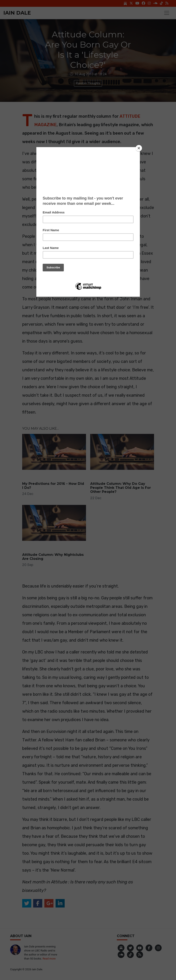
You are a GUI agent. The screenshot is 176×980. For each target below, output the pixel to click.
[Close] (139, 148)
